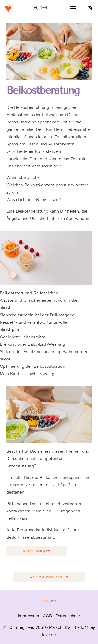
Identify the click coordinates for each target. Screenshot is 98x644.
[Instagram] (90, 8)
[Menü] (73, 8)
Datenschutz (68, 615)
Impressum (28, 615)
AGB (47, 615)
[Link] (8, 8)
